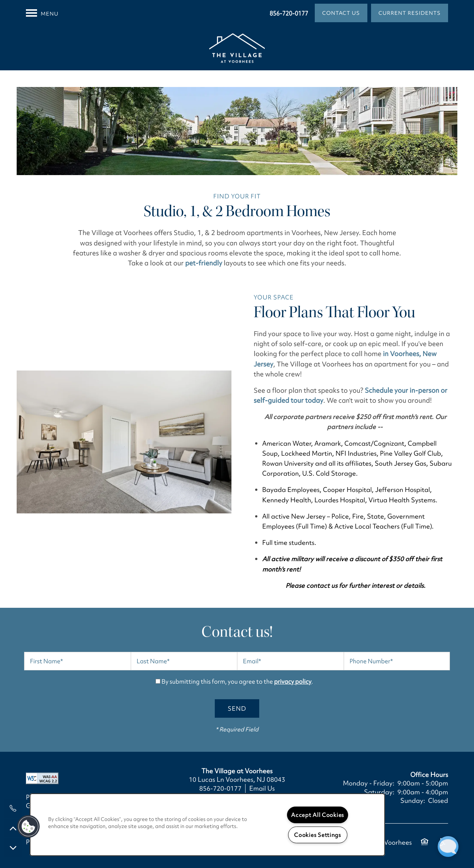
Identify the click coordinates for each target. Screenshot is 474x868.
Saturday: (379, 792)
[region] (207, 825)
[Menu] (42, 13)
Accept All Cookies (318, 815)
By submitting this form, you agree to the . (237, 681)
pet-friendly (204, 263)
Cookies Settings (318, 835)
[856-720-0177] (13, 808)
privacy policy (293, 681)
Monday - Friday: (369, 783)
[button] (341, 13)
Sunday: (413, 800)
